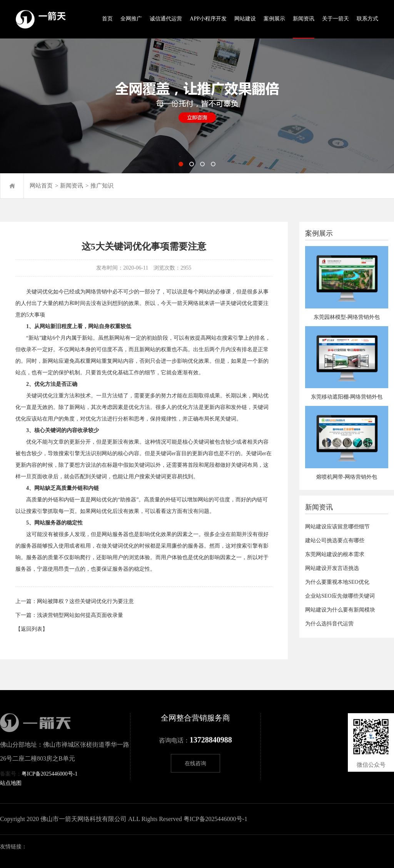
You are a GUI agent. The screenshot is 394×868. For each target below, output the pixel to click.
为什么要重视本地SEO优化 (337, 582)
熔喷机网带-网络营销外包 (347, 477)
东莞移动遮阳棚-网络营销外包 (347, 397)
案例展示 (274, 19)
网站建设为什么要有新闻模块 (340, 610)
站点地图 (11, 783)
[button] (181, 164)
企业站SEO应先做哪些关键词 (340, 596)
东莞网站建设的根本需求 (335, 554)
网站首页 (41, 186)
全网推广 (131, 19)
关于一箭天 (336, 19)
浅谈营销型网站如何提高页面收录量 (80, 615)
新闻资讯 (304, 19)
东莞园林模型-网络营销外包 (347, 317)
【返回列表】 (32, 629)
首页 (107, 19)
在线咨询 (195, 763)
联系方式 (367, 19)
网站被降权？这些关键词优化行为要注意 (85, 601)
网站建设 (245, 19)
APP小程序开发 (208, 19)
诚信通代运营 (166, 19)
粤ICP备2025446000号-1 (49, 774)
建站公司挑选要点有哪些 (335, 540)
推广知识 (102, 186)
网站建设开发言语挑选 (332, 568)
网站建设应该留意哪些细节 (337, 527)
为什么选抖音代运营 (329, 624)
